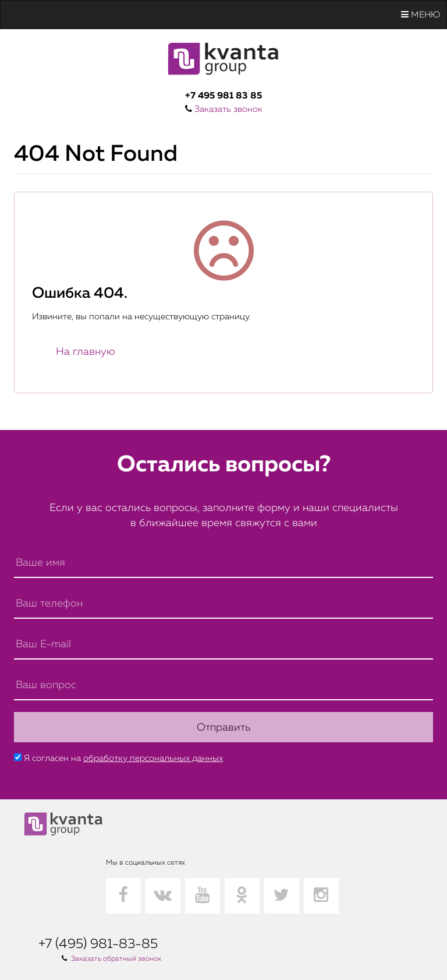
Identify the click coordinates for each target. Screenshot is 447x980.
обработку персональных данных (153, 758)
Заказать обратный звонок (116, 959)
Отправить (223, 728)
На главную (86, 352)
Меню (421, 15)
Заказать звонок (228, 109)
